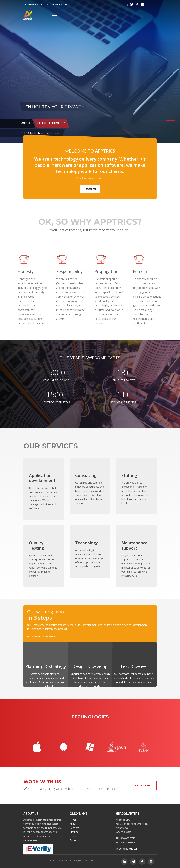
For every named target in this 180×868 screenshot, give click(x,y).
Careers (74, 840)
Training (74, 836)
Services (74, 828)
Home (73, 820)
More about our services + (41, 637)
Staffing (74, 832)
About (73, 824)
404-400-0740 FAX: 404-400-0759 (48, 4)
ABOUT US (90, 189)
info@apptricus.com (127, 849)
